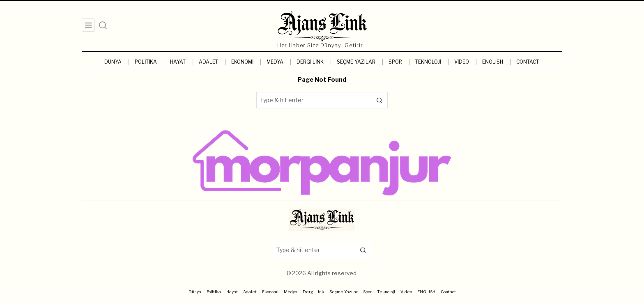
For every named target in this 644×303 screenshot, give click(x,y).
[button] (379, 100)
